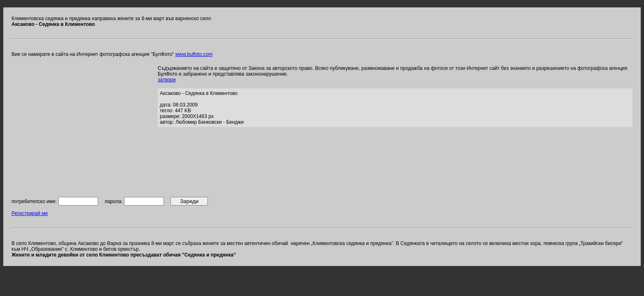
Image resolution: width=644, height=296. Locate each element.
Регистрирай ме (30, 213)
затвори (167, 80)
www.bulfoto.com (194, 54)
